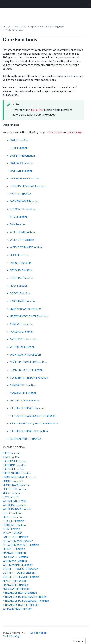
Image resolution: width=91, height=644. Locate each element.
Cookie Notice (38, 633)
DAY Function (18, 224)
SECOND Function (21, 270)
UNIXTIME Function (22, 278)
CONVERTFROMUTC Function (28, 362)
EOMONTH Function (22, 209)
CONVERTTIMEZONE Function (29, 377)
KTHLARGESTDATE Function (28, 408)
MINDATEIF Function (23, 385)
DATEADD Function (22, 163)
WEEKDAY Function (22, 240)
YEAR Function (19, 217)
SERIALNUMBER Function (26, 439)
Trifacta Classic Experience (27, 27)
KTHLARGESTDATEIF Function (29, 431)
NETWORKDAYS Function (26, 309)
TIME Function (19, 148)
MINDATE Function (22, 324)
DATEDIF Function (21, 171)
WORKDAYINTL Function (25, 354)
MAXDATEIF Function (23, 393)
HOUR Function (19, 255)
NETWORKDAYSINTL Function (29, 316)
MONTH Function (21, 194)
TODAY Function (20, 293)
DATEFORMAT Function (25, 178)
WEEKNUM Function (22, 232)
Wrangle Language (54, 27)
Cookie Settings (12, 636)
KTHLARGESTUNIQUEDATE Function (33, 416)
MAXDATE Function (22, 332)
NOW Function (19, 286)
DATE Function (19, 140)
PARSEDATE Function (23, 301)
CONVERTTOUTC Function (26, 370)
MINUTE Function (21, 263)
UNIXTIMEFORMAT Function (28, 186)
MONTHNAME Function (24, 201)
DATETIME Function (22, 155)
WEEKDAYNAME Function (26, 247)
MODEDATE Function (23, 339)
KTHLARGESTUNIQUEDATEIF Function (34, 423)
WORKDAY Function (22, 347)
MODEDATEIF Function (24, 400)
